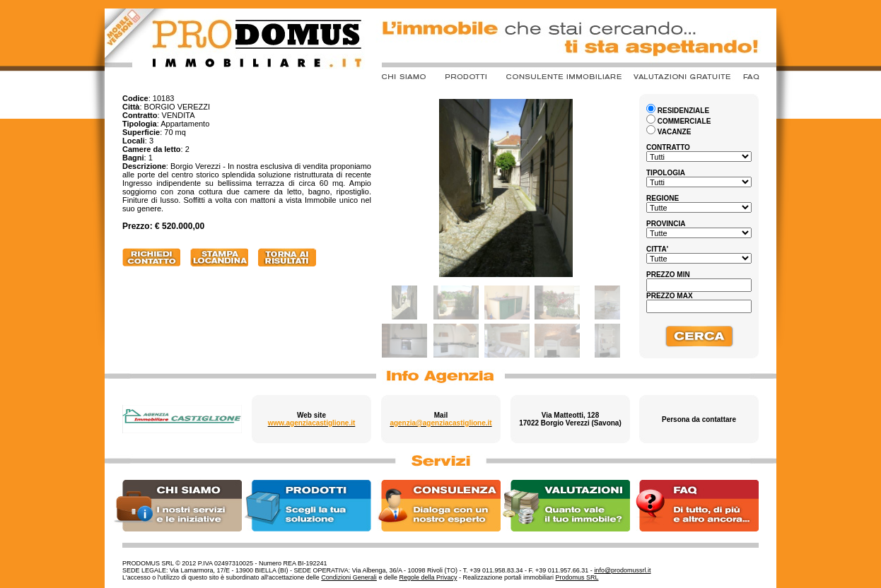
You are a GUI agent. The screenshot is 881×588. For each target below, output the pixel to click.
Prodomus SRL (577, 577)
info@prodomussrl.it (622, 570)
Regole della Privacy (428, 577)
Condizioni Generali (349, 577)
